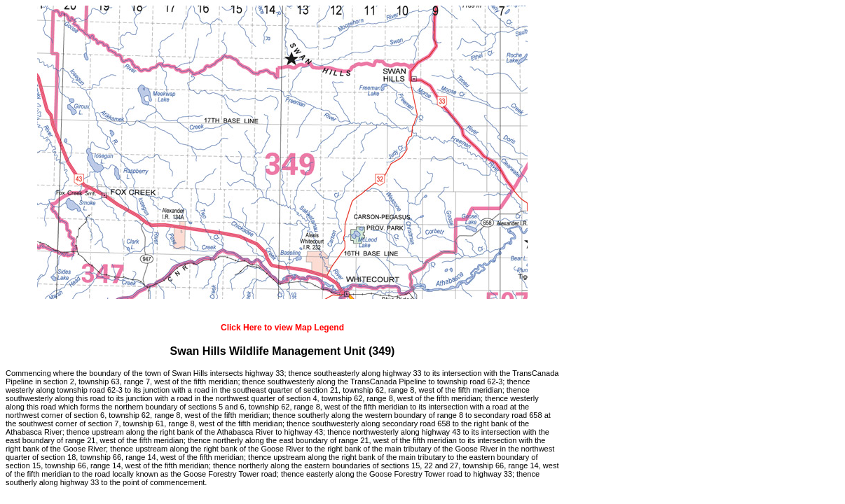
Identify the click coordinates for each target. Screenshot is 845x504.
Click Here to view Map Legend (282, 328)
